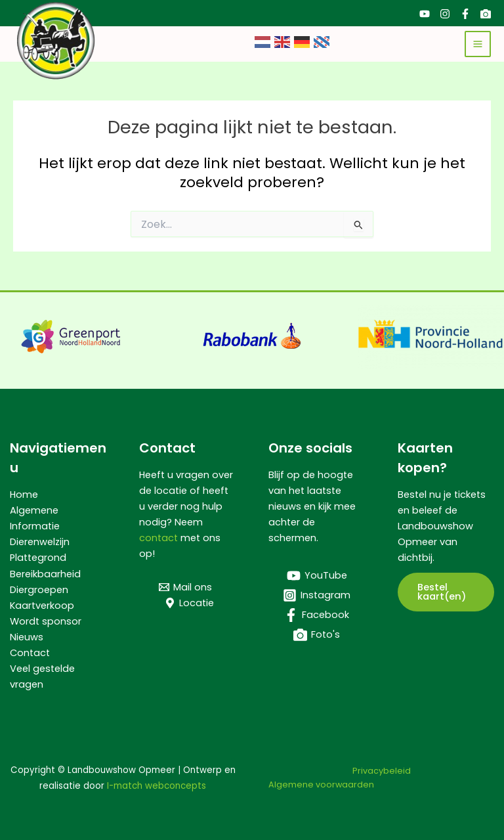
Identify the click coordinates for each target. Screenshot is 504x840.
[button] (446, 592)
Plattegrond (38, 558)
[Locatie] (189, 603)
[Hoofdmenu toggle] (478, 44)
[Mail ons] (185, 587)
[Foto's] (486, 14)
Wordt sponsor (46, 621)
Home (24, 495)
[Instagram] (445, 14)
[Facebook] (465, 14)
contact (158, 538)
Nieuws (27, 637)
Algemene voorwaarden (321, 785)
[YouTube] (425, 14)
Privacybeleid (382, 771)
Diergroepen (39, 590)
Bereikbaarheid (45, 574)
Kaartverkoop (42, 606)
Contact (30, 653)
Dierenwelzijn (40, 542)
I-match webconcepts (157, 786)
